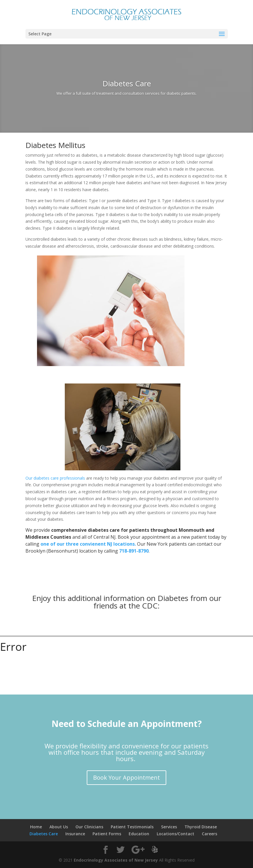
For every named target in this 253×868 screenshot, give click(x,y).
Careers (209, 834)
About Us (59, 827)
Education (139, 834)
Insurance (75, 834)
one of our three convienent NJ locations (88, 544)
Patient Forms (107, 834)
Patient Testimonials (132, 827)
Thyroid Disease (201, 827)
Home (36, 827)
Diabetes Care (44, 834)
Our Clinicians (89, 827)
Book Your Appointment (126, 777)
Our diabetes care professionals (55, 478)
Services (169, 827)
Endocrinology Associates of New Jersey (116, 860)
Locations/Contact (176, 834)
